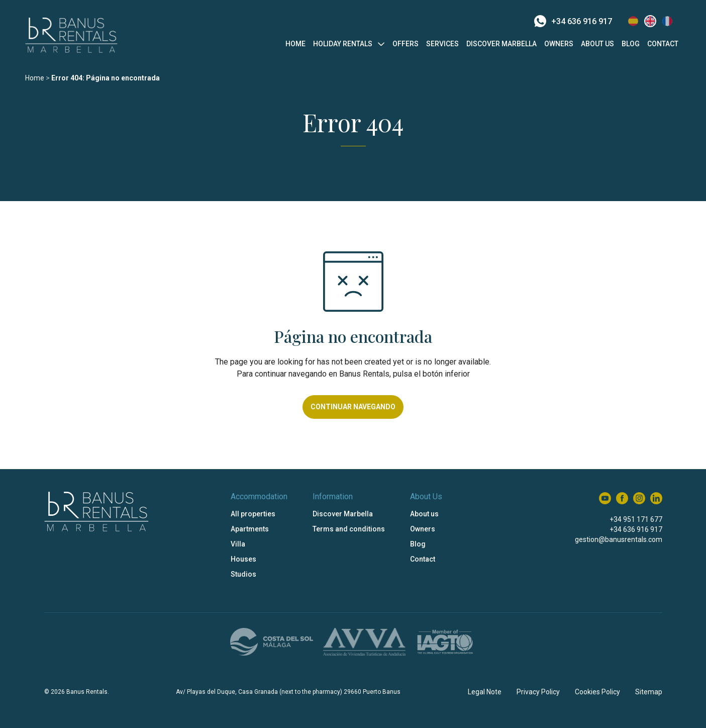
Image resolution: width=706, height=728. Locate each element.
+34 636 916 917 (573, 21)
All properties (253, 514)
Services (442, 44)
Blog (631, 44)
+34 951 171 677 (636, 519)
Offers (406, 44)
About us (597, 44)
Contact (663, 44)
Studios (243, 574)
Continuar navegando (353, 407)
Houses (243, 559)
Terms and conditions (349, 529)
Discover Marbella (501, 44)
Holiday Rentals (343, 44)
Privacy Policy (538, 692)
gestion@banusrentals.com (619, 539)
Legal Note (485, 692)
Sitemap (649, 692)
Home (295, 44)
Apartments (250, 529)
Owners (559, 44)
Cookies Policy (597, 692)
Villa (238, 544)
